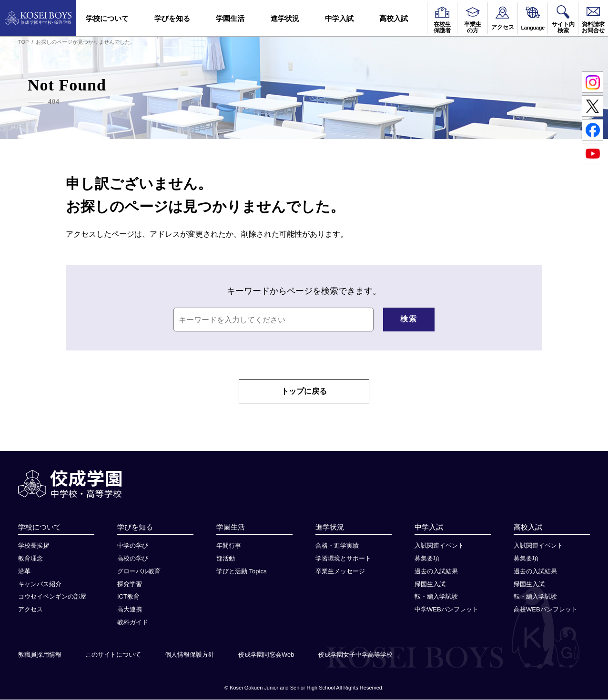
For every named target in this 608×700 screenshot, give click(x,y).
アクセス (30, 610)
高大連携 (130, 610)
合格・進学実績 (337, 546)
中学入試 (339, 18)
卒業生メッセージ (340, 572)
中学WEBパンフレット (446, 610)
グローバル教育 (139, 572)
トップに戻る (304, 391)
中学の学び (133, 546)
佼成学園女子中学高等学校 (355, 655)
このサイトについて (113, 655)
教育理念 (30, 559)
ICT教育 (128, 597)
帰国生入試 (430, 584)
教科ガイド (133, 623)
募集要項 (427, 559)
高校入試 (394, 18)
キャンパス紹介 (40, 584)
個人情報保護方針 (190, 655)
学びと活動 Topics (241, 572)
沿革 (24, 572)
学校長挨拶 (34, 546)
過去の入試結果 (436, 572)
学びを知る (172, 18)
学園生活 (230, 18)
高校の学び (133, 559)
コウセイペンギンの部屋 (52, 597)
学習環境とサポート (343, 559)
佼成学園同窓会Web (266, 655)
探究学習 (130, 584)
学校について (107, 18)
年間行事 (229, 546)
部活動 (226, 559)
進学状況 (285, 18)
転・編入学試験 (436, 597)
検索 (409, 319)
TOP (23, 42)
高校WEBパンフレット (546, 610)
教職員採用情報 (40, 655)
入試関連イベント (439, 546)
